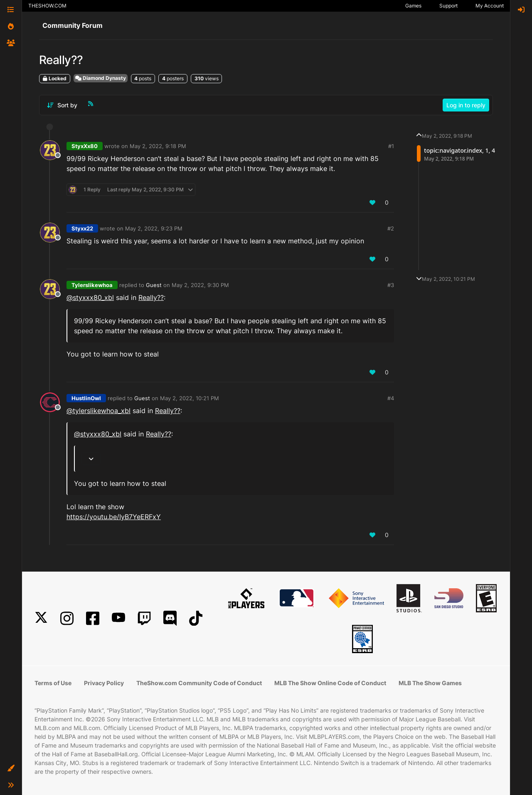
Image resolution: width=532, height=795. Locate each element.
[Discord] (170, 618)
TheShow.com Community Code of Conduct (199, 683)
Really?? (151, 297)
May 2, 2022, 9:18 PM (158, 146)
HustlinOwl (86, 398)
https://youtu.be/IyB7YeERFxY (114, 517)
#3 (391, 285)
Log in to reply (466, 105)
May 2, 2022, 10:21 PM (190, 398)
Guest (154, 285)
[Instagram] (67, 618)
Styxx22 (82, 228)
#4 (391, 398)
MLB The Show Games (430, 683)
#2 (391, 228)
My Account (490, 6)
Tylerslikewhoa (92, 285)
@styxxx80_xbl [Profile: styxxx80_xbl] (90, 297)
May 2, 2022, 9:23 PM (154, 228)
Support (448, 6)
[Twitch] (144, 618)
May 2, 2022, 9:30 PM (200, 285)
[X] (41, 618)
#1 (391, 146)
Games (413, 6)
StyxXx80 (85, 146)
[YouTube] (118, 618)
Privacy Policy (104, 683)
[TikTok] (196, 618)
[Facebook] (93, 618)
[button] (11, 768)
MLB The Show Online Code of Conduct (330, 683)
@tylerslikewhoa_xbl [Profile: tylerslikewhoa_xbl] (99, 411)
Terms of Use (53, 683)
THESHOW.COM (47, 6)
